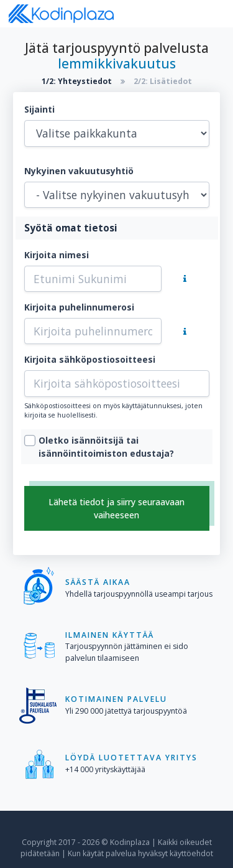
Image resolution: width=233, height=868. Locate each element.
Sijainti (39, 109)
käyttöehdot (191, 853)
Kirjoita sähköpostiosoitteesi (90, 359)
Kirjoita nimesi (57, 255)
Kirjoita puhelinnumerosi (79, 307)
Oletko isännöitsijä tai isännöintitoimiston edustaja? (106, 447)
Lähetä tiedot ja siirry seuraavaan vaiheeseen (116, 508)
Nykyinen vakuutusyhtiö (79, 171)
